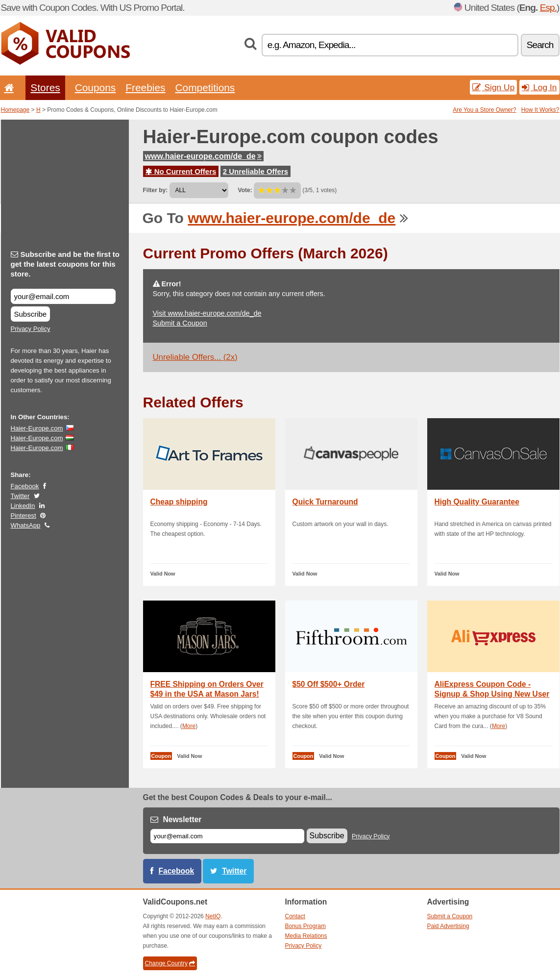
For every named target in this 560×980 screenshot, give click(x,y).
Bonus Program (305, 926)
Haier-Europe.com (37, 428)
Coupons (96, 88)
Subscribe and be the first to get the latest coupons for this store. (65, 264)
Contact (295, 916)
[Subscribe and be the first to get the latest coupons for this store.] (63, 296)
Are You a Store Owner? (484, 110)
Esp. (548, 8)
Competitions (205, 88)
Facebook (25, 486)
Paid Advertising (448, 926)
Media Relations (306, 936)
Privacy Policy (31, 329)
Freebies (145, 88)
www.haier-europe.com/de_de (203, 156)
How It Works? (540, 110)
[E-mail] (227, 836)
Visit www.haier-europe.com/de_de (207, 313)
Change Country (170, 963)
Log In (539, 87)
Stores (45, 88)
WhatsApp (26, 525)
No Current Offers (181, 171)
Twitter (20, 496)
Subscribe (31, 314)
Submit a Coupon (180, 323)
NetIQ (213, 916)
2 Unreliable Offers (256, 171)
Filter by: (156, 190)
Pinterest (24, 515)
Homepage (15, 110)
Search (540, 45)
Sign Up (494, 87)
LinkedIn (23, 506)
